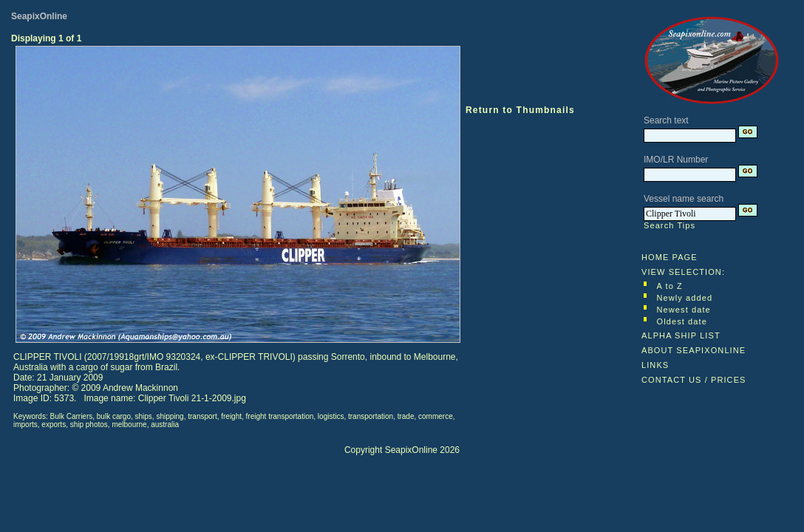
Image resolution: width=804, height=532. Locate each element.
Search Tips (670, 225)
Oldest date (682, 321)
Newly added (685, 298)
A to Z (670, 286)
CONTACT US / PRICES (694, 380)
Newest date (684, 310)
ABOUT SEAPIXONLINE (694, 350)
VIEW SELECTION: (683, 272)
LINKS (655, 365)
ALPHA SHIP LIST (681, 335)
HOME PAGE (670, 257)
